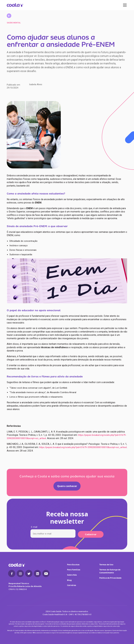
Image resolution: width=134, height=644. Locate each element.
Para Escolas (73, 565)
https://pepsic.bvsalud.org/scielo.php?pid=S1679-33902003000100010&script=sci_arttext (83, 447)
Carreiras (72, 585)
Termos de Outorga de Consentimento (110, 571)
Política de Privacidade (110, 578)
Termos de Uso (106, 565)
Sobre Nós (72, 575)
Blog (69, 580)
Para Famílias (74, 570)
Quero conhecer (67, 486)
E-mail (34, 527)
